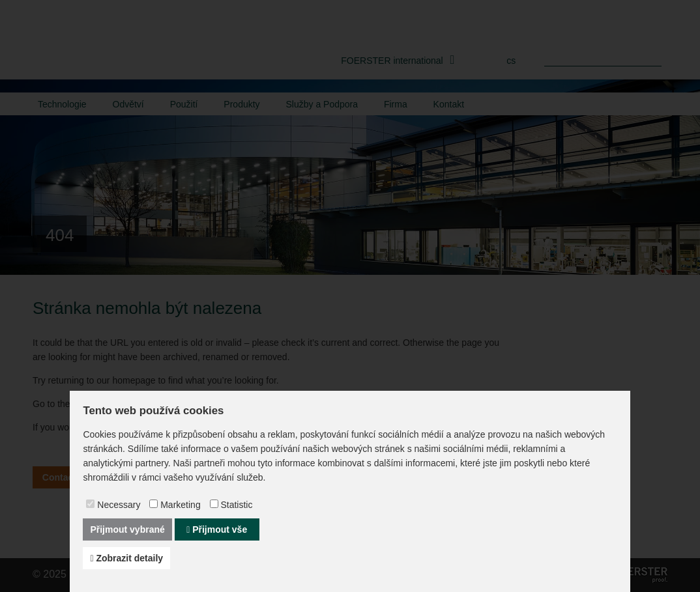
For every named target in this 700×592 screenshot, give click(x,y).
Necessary (119, 505)
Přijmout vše (217, 529)
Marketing (180, 505)
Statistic (236, 505)
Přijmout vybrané (127, 529)
